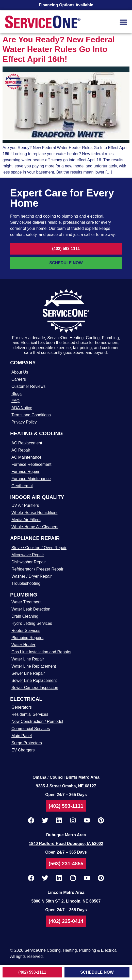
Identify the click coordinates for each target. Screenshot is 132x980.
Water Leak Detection (31, 609)
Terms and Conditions (31, 415)
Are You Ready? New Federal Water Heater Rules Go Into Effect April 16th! (59, 49)
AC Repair (21, 450)
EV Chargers (23, 750)
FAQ (15, 401)
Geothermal (22, 486)
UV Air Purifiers (25, 505)
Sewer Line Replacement (34, 680)
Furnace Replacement (31, 464)
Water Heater (23, 645)
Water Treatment (27, 602)
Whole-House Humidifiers (34, 513)
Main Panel (22, 736)
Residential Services (30, 714)
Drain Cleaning (25, 616)
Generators (22, 707)
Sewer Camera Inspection (35, 688)
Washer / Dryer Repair (32, 576)
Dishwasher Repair (29, 562)
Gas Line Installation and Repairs (41, 652)
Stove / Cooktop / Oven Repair (39, 548)
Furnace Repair (25, 472)
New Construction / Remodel (37, 721)
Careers (19, 379)
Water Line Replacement (34, 666)
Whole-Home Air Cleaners (35, 527)
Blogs (16, 394)
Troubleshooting (26, 583)
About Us (20, 372)
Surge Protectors (27, 743)
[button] (123, 22)
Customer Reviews (28, 386)
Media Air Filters (26, 520)
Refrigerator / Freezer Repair (37, 569)
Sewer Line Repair (28, 673)
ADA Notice (22, 408)
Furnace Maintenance (31, 479)
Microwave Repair (28, 555)
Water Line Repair (28, 659)
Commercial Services (31, 729)
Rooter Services (26, 631)
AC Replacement (27, 443)
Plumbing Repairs (27, 638)
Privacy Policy (24, 422)
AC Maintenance (26, 457)
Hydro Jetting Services (32, 623)
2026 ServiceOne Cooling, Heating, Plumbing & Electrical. (66, 950)
